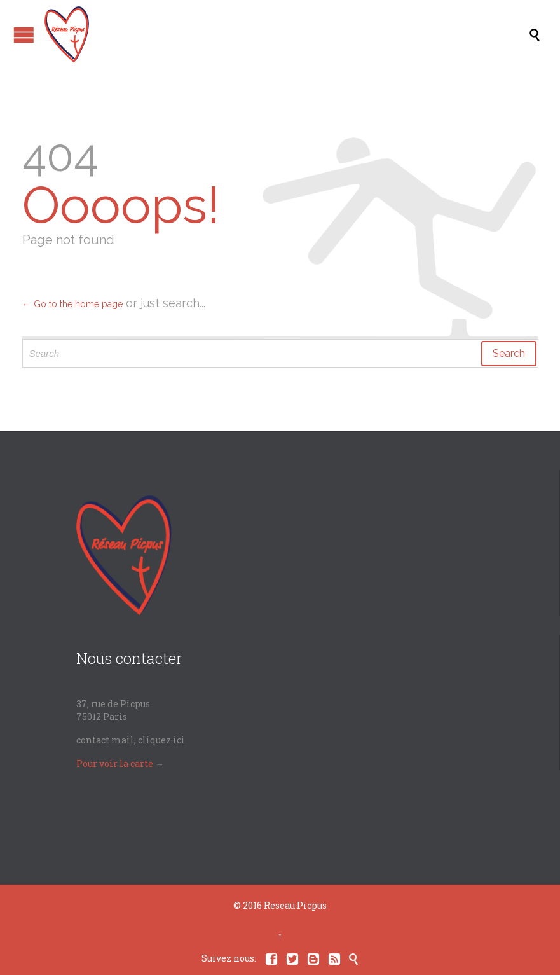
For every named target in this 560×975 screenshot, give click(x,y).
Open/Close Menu (24, 35)
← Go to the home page (72, 304)
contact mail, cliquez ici (131, 740)
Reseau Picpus (295, 905)
